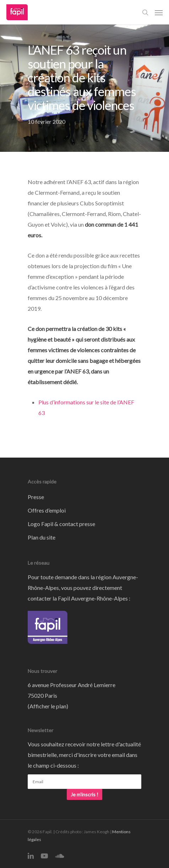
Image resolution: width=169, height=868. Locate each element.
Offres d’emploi (47, 510)
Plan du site (42, 537)
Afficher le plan (48, 706)
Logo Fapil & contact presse (61, 524)
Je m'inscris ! (84, 794)
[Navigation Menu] (159, 12)
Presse (36, 497)
